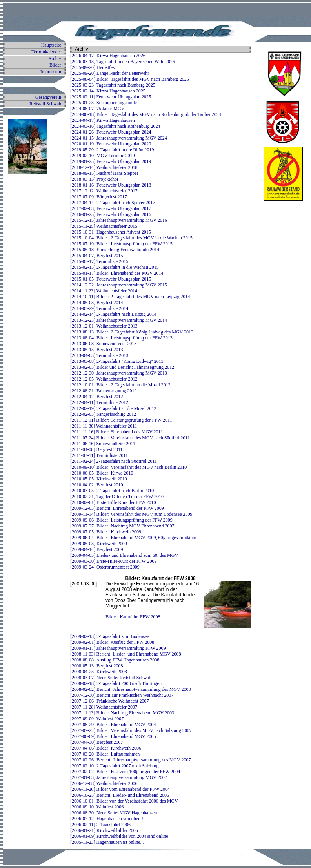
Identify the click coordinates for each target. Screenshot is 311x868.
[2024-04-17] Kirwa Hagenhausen (103, 120)
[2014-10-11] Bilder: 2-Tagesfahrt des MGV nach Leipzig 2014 (130, 297)
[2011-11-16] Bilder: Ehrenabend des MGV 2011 (116, 432)
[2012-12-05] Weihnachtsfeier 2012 (104, 379)
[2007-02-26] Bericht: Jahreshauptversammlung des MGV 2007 (130, 760)
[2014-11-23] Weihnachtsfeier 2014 (104, 291)
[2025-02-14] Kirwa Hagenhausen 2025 (108, 91)
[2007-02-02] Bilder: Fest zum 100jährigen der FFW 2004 (125, 772)
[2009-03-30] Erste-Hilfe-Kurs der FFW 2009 (113, 561)
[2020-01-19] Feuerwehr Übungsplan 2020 (111, 144)
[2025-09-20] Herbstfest (93, 67)
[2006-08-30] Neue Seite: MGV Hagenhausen (114, 813)
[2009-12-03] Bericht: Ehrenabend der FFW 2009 (117, 508)
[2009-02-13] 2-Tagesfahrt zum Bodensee (110, 636)
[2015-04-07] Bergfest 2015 (96, 256)
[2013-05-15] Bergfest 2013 (96, 350)
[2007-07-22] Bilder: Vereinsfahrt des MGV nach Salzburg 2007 (131, 730)
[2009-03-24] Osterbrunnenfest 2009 (105, 567)
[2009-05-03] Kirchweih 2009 (99, 544)
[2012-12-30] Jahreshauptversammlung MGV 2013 (119, 373)
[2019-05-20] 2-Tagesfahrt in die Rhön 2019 (112, 150)
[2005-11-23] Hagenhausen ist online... (107, 842)
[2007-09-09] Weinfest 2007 (97, 719)
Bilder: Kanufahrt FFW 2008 (133, 617)
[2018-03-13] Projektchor (94, 179)
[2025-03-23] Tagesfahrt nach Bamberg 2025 (113, 85)
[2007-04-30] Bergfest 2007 (96, 742)
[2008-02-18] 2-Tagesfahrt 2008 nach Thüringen (116, 683)
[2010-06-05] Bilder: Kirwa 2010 (102, 473)
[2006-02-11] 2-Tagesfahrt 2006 (100, 825)
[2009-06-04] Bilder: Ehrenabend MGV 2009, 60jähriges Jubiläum (133, 538)
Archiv (55, 58)
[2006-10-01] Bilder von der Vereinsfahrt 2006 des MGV (124, 801)
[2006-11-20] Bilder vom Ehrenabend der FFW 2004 (120, 789)
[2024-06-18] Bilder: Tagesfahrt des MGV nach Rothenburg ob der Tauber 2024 (146, 114)
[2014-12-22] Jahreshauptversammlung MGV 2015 (119, 285)
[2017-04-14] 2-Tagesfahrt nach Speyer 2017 (113, 203)
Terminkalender (46, 52)
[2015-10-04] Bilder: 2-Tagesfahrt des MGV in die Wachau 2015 (131, 238)
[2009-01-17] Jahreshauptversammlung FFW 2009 (118, 648)
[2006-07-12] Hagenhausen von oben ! (107, 819)
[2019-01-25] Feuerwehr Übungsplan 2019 (111, 161)
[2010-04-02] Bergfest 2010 (96, 485)
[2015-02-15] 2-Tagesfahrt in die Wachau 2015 (115, 267)
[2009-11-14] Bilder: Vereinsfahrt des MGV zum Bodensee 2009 (131, 514)
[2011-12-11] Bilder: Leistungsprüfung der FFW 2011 (121, 420)
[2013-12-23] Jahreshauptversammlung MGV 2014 (119, 320)
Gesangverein (48, 97)
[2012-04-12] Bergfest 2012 (96, 397)
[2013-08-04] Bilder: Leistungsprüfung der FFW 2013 (121, 338)
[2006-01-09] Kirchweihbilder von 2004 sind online (119, 836)
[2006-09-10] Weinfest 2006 (97, 807)
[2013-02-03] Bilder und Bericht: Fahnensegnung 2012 (122, 367)
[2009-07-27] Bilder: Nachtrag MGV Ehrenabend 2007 (122, 526)
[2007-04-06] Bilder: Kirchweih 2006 (106, 748)
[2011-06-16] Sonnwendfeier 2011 (103, 444)
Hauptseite (51, 45)
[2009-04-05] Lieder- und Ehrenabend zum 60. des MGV (124, 555)
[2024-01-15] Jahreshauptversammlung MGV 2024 (119, 138)
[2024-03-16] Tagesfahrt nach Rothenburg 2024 (115, 126)
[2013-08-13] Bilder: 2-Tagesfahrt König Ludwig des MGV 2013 (132, 332)
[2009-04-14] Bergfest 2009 (96, 549)
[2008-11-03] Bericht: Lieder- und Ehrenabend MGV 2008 (125, 654)
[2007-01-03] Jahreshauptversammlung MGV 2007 (119, 777)
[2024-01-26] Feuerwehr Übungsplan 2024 (111, 132)
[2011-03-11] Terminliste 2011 (99, 455)
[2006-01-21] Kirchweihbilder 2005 (104, 830)
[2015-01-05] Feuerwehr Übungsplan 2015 (111, 279)
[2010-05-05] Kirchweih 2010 (99, 479)
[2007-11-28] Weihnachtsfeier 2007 (104, 707)
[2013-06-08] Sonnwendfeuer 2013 (103, 344)
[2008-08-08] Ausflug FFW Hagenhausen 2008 (115, 660)
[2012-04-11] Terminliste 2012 (99, 402)
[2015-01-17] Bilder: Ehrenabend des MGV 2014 (117, 273)
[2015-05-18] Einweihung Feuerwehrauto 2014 (115, 250)
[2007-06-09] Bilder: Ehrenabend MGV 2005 (113, 736)
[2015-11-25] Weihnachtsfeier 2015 (104, 226)
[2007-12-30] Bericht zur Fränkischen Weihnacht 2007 (122, 695)
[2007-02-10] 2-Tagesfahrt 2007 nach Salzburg (115, 766)
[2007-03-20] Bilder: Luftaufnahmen (105, 754)
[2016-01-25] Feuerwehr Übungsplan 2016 (111, 214)
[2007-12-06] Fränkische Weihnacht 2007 (109, 701)
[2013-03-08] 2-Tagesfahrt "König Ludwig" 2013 (117, 361)
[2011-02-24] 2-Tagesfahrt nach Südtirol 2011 (114, 461)
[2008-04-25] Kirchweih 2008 (99, 672)
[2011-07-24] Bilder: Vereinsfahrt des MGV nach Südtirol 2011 (130, 438)
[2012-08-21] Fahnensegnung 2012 (103, 391)
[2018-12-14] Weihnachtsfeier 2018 (104, 167)
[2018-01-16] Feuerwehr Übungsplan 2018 (111, 185)
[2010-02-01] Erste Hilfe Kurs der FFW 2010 (113, 502)
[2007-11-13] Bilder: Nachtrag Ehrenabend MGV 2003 (122, 713)
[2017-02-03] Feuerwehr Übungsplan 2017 (111, 208)
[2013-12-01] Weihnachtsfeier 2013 (104, 326)
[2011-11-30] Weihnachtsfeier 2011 (104, 426)
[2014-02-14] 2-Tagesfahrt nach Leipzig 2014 (113, 314)
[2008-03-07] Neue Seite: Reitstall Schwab (111, 678)
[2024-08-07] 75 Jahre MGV (97, 109)
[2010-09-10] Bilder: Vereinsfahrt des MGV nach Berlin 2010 (128, 467)
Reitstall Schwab (45, 104)
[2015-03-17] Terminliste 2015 (99, 261)
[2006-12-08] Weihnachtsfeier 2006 (104, 783)
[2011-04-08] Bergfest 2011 (96, 449)
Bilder (55, 65)
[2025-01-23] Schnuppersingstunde (104, 103)
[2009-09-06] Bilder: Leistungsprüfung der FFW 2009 (121, 520)
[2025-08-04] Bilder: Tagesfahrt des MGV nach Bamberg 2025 (130, 79)
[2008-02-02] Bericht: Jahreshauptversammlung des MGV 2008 (130, 689)
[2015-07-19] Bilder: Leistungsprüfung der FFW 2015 (121, 244)
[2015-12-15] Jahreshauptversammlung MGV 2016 (119, 220)
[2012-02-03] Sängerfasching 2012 (103, 414)
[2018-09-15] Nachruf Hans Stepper (104, 173)
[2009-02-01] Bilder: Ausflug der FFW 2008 (112, 642)
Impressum (51, 72)
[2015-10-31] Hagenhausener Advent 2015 (111, 232)
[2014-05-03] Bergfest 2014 (96, 303)
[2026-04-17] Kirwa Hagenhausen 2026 (108, 56)
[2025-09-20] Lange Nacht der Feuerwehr (110, 73)
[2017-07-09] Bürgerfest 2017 (98, 197)
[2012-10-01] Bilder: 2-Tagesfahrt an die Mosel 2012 (120, 385)
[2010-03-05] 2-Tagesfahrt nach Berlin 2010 (112, 491)
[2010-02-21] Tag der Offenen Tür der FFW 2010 (117, 497)
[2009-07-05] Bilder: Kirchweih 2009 (106, 532)
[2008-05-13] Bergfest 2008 (96, 666)
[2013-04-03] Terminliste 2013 (99, 355)
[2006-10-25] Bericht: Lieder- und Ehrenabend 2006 (120, 795)
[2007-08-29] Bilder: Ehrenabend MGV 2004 (113, 725)
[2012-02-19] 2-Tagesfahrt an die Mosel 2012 (113, 408)
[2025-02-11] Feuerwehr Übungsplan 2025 (111, 97)
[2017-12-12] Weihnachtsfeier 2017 (104, 191)
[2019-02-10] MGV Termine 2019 (102, 156)
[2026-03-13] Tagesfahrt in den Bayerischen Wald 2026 (123, 62)
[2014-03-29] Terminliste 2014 (99, 308)
